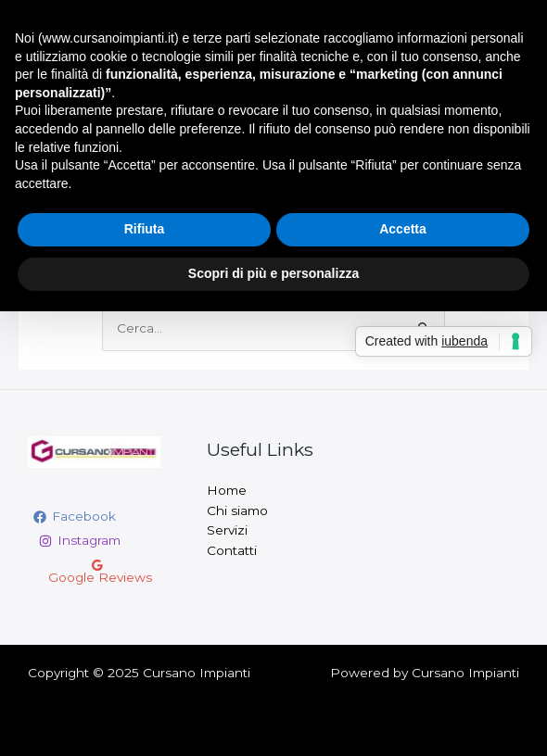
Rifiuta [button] (145, 229)
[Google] (97, 572)
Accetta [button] (403, 229)
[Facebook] (75, 517)
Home (227, 490)
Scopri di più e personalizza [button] (273, 273)
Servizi (227, 530)
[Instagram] (80, 541)
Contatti (232, 550)
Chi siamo (237, 510)
